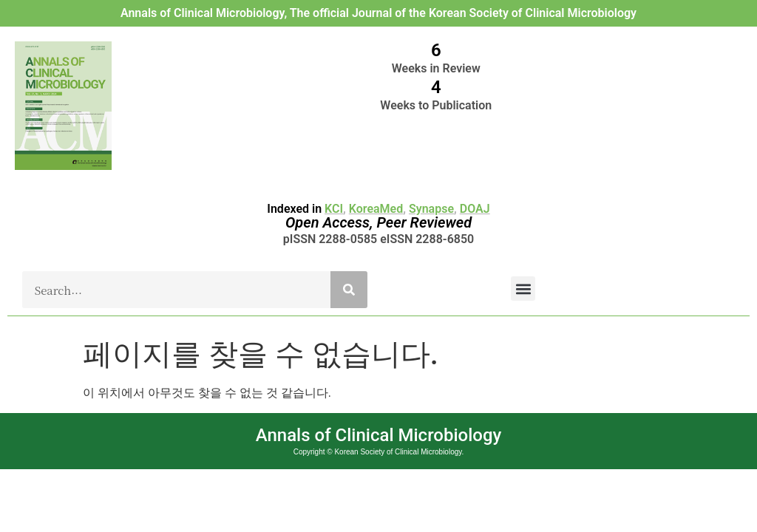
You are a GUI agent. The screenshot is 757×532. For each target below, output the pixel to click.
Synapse (431, 209)
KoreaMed (376, 209)
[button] (523, 289)
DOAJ (475, 209)
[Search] (349, 290)
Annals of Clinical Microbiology (379, 435)
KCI (334, 209)
